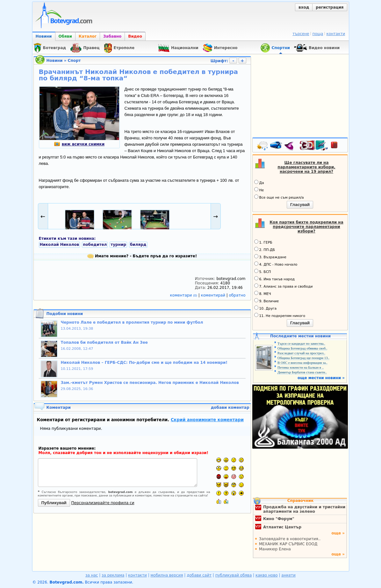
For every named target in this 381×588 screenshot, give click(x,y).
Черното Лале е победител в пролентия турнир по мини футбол (132, 322)
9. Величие (267, 301)
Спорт (74, 61)
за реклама (113, 575)
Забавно (112, 36)
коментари (184, 295)
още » (338, 533)
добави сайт (199, 575)
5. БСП (263, 271)
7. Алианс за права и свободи (284, 286)
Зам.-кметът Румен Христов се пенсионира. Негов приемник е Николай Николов (150, 383)
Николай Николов (60, 245)
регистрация (330, 7)
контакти (336, 34)
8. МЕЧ (263, 293)
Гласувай (300, 205)
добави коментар (230, 408)
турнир (118, 245)
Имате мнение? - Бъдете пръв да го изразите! (142, 256)
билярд (138, 245)
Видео (135, 36)
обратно (237, 295)
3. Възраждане (270, 257)
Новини (44, 36)
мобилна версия (167, 575)
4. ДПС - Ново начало (276, 264)
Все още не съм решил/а (279, 197)
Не (259, 190)
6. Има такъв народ (274, 279)
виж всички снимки (79, 144)
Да (259, 182)
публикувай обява (234, 575)
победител (95, 245)
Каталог (88, 36)
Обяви (65, 36)
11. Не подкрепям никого (280, 315)
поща (318, 34)
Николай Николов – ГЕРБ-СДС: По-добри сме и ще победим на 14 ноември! (144, 363)
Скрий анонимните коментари (207, 420)
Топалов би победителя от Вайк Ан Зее (104, 342)
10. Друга (266, 308)
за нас (92, 575)
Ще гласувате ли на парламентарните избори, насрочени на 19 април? (306, 167)
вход (304, 7)
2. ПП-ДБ (265, 249)
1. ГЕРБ (263, 242)
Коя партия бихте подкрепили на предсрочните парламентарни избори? (306, 227)
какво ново (267, 575)
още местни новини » (321, 378)
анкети (288, 575)
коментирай (214, 295)
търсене (301, 34)
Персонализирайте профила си (103, 503)
